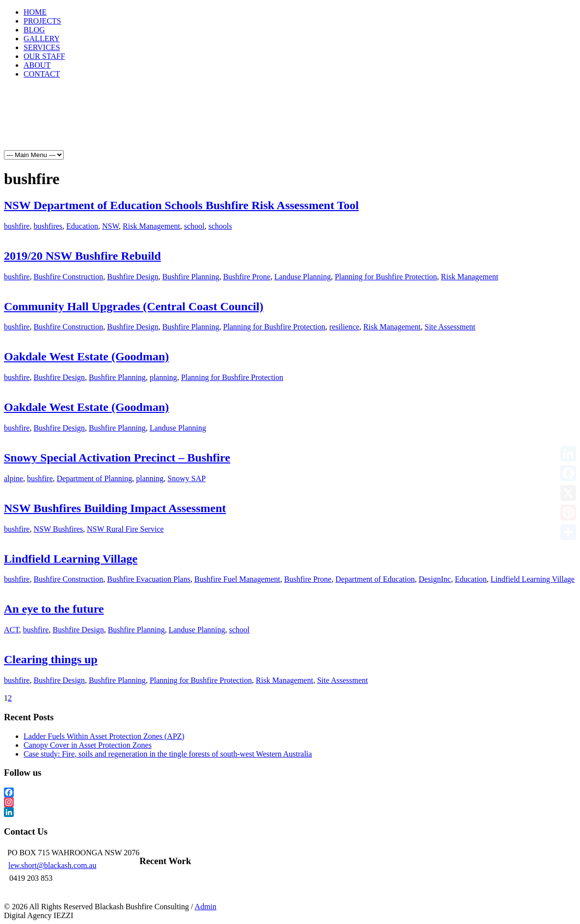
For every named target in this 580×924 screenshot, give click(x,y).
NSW (110, 226)
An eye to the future (54, 609)
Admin (206, 907)
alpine (13, 478)
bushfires (48, 226)
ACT (12, 630)
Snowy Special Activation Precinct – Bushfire (117, 458)
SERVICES (42, 47)
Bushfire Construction (68, 277)
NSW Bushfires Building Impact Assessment (115, 508)
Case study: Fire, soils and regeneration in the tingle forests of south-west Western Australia (168, 754)
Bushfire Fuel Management (237, 579)
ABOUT (37, 65)
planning (163, 377)
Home (40, 123)
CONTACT (42, 74)
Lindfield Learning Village (71, 559)
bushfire (17, 226)
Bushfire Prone (247, 277)
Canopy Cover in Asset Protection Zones (88, 745)
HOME (35, 12)
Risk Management (151, 226)
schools (220, 226)
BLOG (34, 30)
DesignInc (435, 579)
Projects (79, 123)
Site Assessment (450, 327)
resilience (344, 327)
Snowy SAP (186, 478)
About (287, 123)
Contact (327, 123)
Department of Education (375, 579)
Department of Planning (95, 478)
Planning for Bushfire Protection (386, 277)
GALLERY (42, 39)
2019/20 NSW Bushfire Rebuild (82, 256)
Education (82, 226)
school (194, 226)
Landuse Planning (303, 277)
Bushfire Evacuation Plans (149, 579)
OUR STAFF (44, 56)
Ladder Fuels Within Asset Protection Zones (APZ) (104, 736)
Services (199, 123)
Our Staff (245, 123)
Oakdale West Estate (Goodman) (86, 356)
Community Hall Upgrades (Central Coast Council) (134, 306)
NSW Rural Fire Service (125, 529)
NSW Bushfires (58, 529)
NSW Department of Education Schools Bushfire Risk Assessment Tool (181, 205)
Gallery (155, 123)
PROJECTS (42, 21)
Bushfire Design (132, 277)
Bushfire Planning (191, 277)
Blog (118, 123)
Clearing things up (51, 659)
